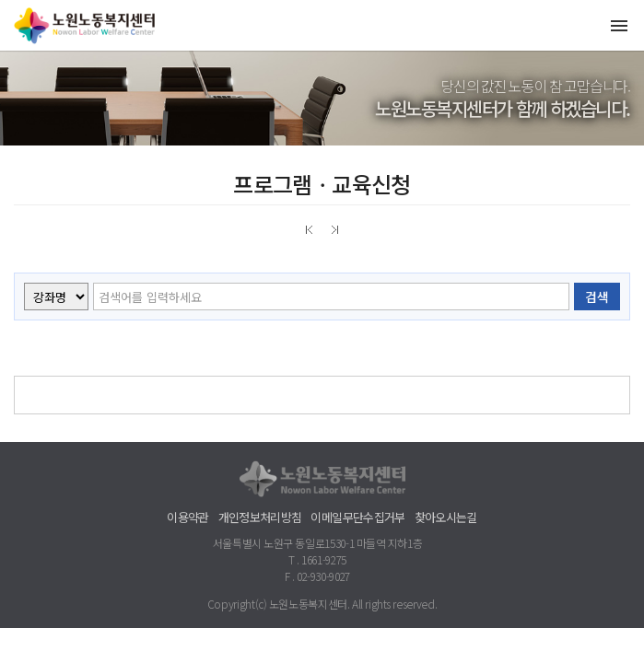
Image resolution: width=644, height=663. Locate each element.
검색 (597, 297)
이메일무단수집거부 (357, 517)
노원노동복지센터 (88, 26)
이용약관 (187, 517)
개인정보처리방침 (260, 517)
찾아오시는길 (446, 517)
